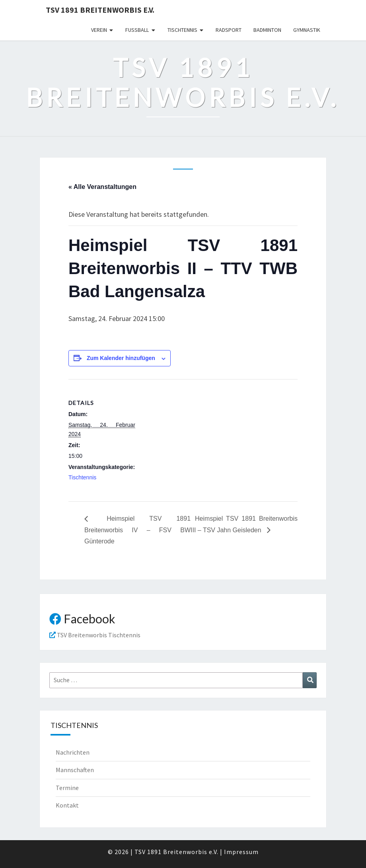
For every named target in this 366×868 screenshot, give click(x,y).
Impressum (241, 852)
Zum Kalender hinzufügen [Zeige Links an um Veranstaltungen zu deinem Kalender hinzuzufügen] (121, 358)
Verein (99, 30)
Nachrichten (73, 752)
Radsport (229, 30)
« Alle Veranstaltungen (102, 187)
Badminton (267, 30)
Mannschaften (75, 770)
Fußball (137, 30)
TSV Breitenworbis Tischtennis (95, 635)
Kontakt (67, 805)
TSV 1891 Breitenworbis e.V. (100, 10)
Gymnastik (307, 30)
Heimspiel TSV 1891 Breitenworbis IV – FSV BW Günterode (137, 530)
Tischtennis (182, 30)
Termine (67, 788)
